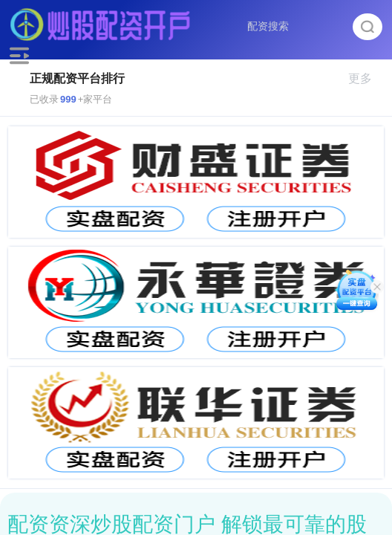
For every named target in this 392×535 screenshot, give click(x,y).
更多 (366, 78)
